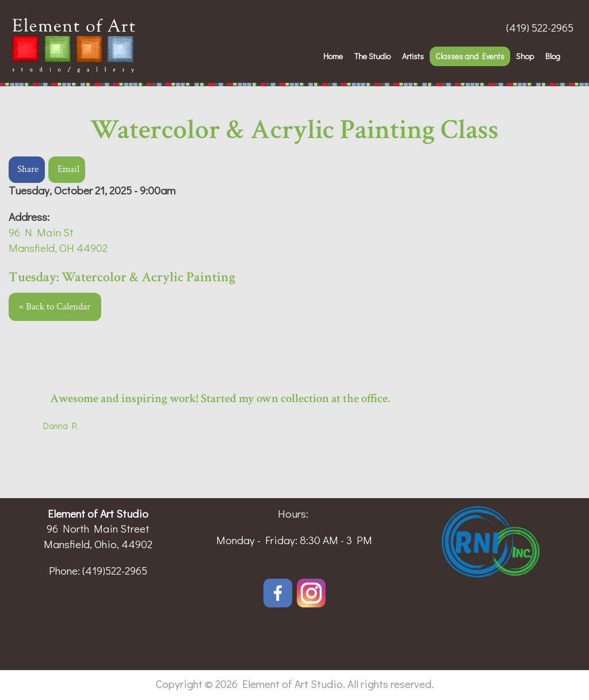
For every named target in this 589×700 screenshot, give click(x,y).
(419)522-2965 (115, 570)
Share (28, 169)
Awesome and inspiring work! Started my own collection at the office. (220, 398)
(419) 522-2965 (540, 27)
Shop (525, 56)
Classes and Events (470, 56)
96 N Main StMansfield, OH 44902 (58, 240)
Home (333, 56)
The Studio (372, 56)
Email (68, 169)
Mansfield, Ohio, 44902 (98, 544)
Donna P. (60, 425)
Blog (553, 56)
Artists (413, 56)
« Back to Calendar (55, 307)
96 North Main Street (98, 528)
